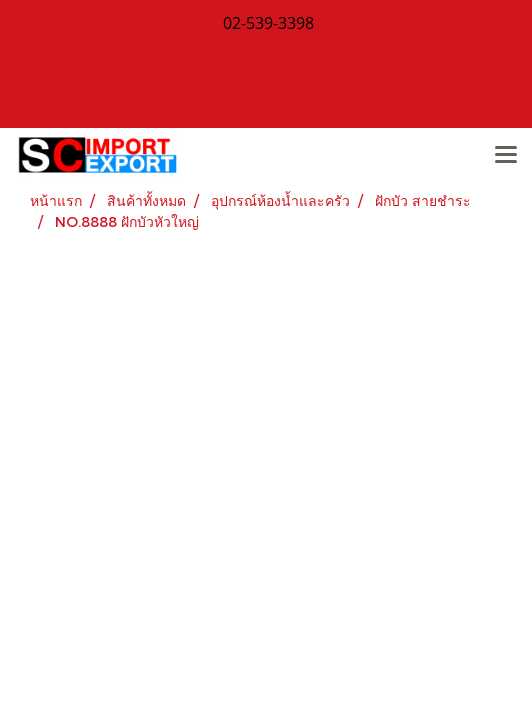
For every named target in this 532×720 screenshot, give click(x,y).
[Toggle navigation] (506, 156)
